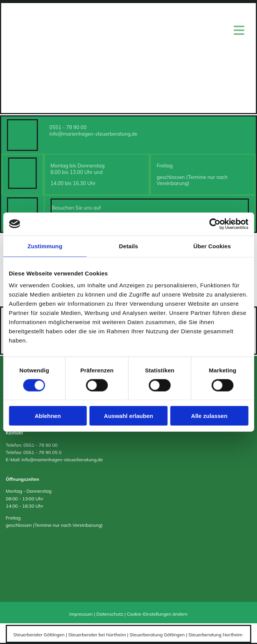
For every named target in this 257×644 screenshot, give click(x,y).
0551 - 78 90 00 (68, 127)
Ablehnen (48, 416)
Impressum (81, 614)
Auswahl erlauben (128, 416)
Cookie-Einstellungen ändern (157, 614)
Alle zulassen (209, 416)
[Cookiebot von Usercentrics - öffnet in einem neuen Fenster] (215, 224)
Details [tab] (129, 246)
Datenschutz (110, 614)
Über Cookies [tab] (212, 246)
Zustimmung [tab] (45, 246)
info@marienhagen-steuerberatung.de (93, 134)
